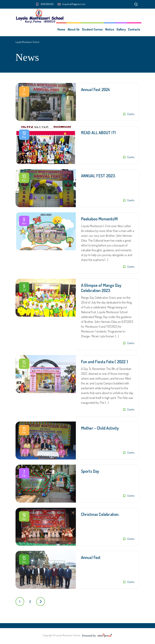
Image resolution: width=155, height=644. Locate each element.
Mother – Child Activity (100, 428)
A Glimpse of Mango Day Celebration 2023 (101, 288)
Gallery (121, 29)
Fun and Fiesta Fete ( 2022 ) (105, 362)
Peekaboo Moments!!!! (99, 219)
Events (131, 114)
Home (61, 29)
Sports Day (90, 471)
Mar (24, 135)
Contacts (134, 29)
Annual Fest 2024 (96, 89)
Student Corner (92, 29)
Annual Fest (91, 557)
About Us (74, 29)
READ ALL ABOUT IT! (99, 133)
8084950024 (47, 4)
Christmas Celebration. (100, 514)
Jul (24, 288)
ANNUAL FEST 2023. (98, 176)
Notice (110, 29)
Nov (24, 222)
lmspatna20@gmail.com (74, 4)
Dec (24, 92)
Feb (24, 431)
